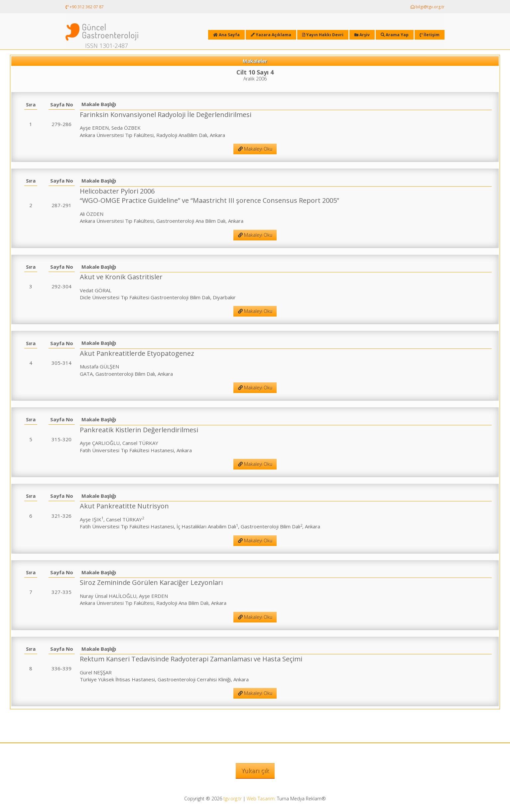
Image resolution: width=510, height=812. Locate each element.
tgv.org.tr (233, 799)
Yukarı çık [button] (255, 770)
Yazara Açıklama (271, 35)
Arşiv (362, 35)
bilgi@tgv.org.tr (428, 7)
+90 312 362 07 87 (85, 7)
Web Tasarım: (261, 799)
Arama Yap (395, 35)
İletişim (430, 35)
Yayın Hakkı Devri (323, 35)
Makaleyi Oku (255, 149)
